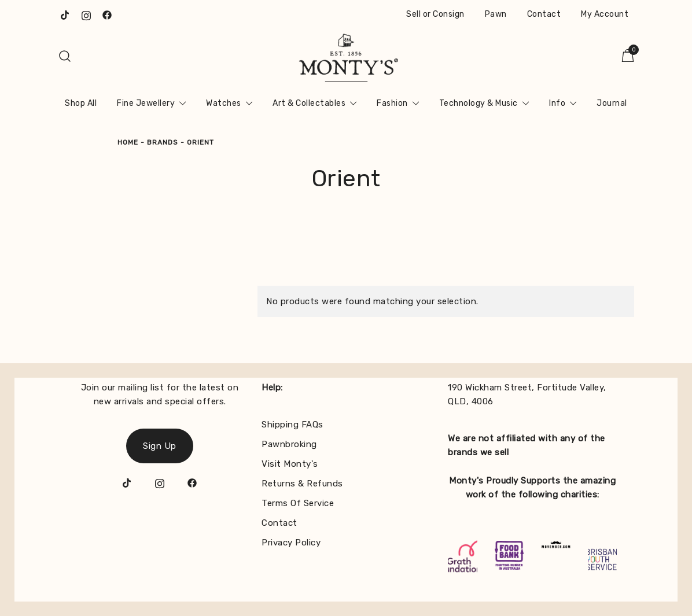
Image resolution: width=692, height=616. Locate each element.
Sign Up (160, 446)
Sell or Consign (435, 14)
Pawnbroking (289, 444)
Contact (544, 14)
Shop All (81, 103)
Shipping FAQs (292, 425)
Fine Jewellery (146, 103)
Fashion (392, 103)
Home (128, 142)
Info (557, 103)
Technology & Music (478, 103)
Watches (224, 103)
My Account (605, 14)
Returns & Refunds (302, 484)
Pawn (496, 14)
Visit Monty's (290, 464)
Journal (612, 103)
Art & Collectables (309, 103)
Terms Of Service (298, 503)
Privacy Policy (291, 543)
